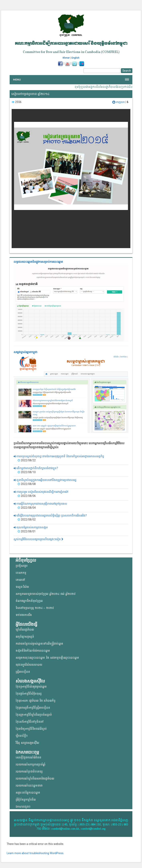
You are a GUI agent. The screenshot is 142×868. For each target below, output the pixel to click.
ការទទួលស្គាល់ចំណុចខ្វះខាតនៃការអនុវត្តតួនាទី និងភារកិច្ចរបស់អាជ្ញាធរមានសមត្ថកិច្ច (59, 456)
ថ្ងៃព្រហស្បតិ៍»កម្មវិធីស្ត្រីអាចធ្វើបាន (33, 708)
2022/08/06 (27, 496)
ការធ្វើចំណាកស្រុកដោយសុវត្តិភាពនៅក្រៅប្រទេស (40, 504)
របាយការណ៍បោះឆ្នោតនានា (29, 786)
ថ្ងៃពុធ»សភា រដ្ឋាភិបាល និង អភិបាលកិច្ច (36, 701)
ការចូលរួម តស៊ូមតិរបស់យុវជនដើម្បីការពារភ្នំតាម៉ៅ (41, 492)
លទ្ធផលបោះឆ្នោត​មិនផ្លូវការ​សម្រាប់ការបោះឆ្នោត (38, 262)
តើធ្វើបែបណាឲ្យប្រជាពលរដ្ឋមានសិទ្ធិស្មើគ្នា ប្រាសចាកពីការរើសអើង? (50, 516)
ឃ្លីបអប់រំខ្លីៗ (22, 736)
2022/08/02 (27, 520)
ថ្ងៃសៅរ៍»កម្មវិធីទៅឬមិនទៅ (30, 722)
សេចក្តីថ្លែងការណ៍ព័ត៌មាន (28, 757)
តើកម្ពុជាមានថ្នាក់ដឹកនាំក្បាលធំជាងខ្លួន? (36, 468)
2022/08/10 (27, 472)
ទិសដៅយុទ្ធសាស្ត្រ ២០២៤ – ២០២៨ (35, 608)
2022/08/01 (27, 531)
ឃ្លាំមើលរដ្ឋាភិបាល (25, 630)
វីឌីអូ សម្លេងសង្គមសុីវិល (27, 743)
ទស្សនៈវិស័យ (22, 587)
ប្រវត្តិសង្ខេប (22, 566)
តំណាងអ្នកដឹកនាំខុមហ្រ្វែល (29, 601)
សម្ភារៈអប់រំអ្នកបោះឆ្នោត (28, 793)
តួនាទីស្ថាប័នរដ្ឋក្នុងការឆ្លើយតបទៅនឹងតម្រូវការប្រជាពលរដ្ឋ (45, 480)
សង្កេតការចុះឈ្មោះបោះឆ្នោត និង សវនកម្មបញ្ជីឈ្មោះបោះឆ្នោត (47, 658)
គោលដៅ (20, 580)
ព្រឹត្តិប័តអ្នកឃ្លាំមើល (26, 800)
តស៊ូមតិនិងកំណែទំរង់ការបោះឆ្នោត (33, 651)
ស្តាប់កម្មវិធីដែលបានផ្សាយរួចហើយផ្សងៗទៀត (39, 539)
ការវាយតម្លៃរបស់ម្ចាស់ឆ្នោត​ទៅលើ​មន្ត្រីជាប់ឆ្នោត (39, 644)
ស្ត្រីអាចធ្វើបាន (23, 672)
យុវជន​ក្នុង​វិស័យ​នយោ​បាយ (29, 665)
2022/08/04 (27, 508)
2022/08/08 (27, 484)
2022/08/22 (27, 460)
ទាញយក (119, 102)
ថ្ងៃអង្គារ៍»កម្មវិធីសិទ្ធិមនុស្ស (29, 694)
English (76, 58)
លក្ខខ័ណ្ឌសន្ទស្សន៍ (25, 637)
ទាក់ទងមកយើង (24, 615)
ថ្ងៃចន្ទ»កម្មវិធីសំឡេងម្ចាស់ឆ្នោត (31, 687)
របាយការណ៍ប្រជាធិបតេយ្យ (29, 772)
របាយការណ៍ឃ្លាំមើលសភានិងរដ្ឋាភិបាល (35, 779)
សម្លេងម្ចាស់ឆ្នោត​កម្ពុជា (25, 352)
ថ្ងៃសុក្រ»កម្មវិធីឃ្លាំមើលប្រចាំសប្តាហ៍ (34, 715)
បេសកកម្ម (21, 573)
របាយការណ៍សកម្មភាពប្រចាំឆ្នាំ (30, 765)
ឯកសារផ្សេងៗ (23, 807)
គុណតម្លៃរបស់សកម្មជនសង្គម (31, 527)
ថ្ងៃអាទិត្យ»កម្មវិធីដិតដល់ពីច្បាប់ (31, 729)
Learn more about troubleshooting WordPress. (35, 853)
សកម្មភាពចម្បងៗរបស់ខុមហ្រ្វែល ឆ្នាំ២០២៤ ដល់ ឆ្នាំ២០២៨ (46, 594)
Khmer (66, 58)
